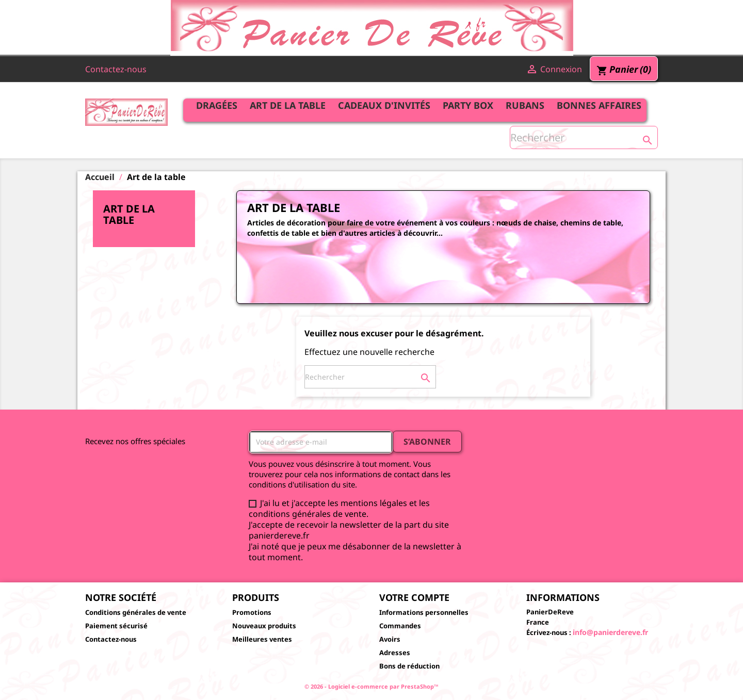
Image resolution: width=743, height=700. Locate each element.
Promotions (252, 612)
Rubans (525, 105)
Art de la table (288, 105)
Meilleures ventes (262, 639)
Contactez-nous (116, 69)
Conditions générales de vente (136, 612)
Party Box (468, 105)
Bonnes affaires (599, 105)
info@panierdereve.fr (610, 632)
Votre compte (414, 597)
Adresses (395, 653)
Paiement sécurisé (116, 626)
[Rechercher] (584, 137)
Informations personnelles (424, 612)
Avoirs (390, 639)
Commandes (400, 626)
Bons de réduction (409, 666)
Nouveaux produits (264, 626)
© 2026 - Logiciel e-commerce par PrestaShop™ (372, 686)
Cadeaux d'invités (384, 105)
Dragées (217, 105)
